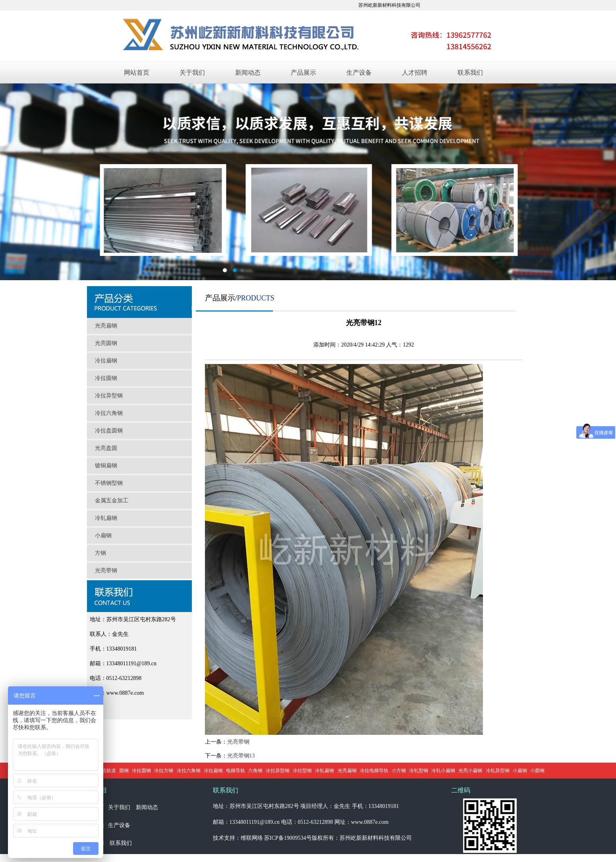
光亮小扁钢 (470, 771)
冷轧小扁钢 (443, 771)
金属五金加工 (112, 501)
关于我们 (192, 73)
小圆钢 (537, 771)
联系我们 (470, 73)
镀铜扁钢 (106, 466)
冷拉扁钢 (106, 361)
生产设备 (359, 73)
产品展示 (303, 73)
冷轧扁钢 (106, 518)
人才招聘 (415, 73)
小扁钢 (103, 536)
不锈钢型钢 (109, 483)
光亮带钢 (106, 570)
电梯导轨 (236, 771)
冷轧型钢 (419, 771)
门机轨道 (106, 771)
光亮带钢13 (241, 756)
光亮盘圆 (106, 448)
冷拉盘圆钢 (109, 431)
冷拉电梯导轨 (374, 771)
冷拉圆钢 (106, 378)
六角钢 (255, 771)
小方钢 (399, 771)
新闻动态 (248, 73)
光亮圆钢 (106, 343)
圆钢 (124, 771)
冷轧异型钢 (498, 771)
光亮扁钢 (106, 326)
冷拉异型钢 (109, 396)
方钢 (100, 553)
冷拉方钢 (164, 771)
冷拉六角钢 (109, 413)
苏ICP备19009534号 (288, 838)
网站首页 (137, 73)
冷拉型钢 (302, 771)
